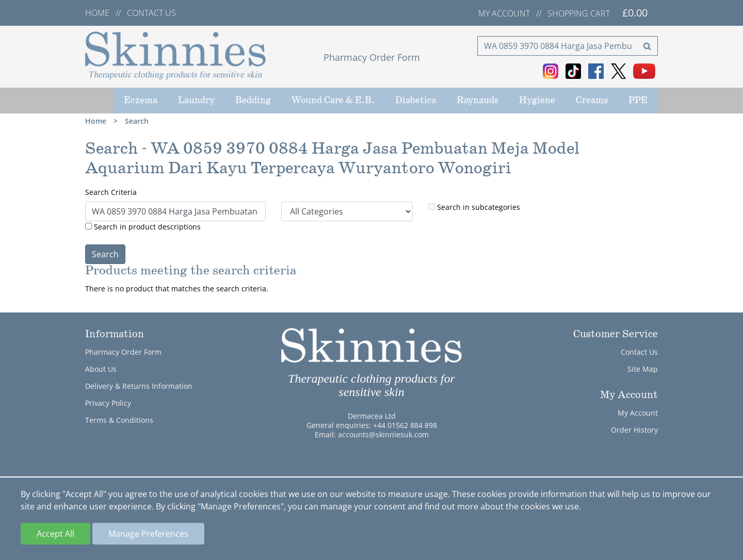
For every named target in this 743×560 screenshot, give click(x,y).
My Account (638, 413)
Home (97, 13)
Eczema (141, 101)
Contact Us (639, 352)
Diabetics (416, 101)
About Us (101, 369)
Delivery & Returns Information (139, 386)
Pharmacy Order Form (372, 57)
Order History (634, 430)
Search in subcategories (474, 207)
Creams (592, 101)
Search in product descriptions (143, 227)
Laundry (196, 101)
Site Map (643, 369)
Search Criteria (111, 192)
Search (137, 121)
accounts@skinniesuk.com (383, 434)
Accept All (55, 534)
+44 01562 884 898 (405, 425)
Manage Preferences (148, 534)
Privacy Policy (108, 403)
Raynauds (478, 101)
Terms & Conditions (119, 420)
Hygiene (537, 101)
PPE (638, 101)
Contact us (151, 13)
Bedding (253, 101)
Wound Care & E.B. (333, 101)
